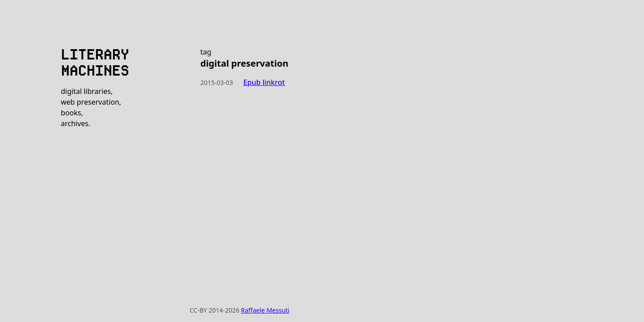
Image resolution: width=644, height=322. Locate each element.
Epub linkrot (264, 82)
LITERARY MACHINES (95, 63)
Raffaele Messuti (265, 310)
